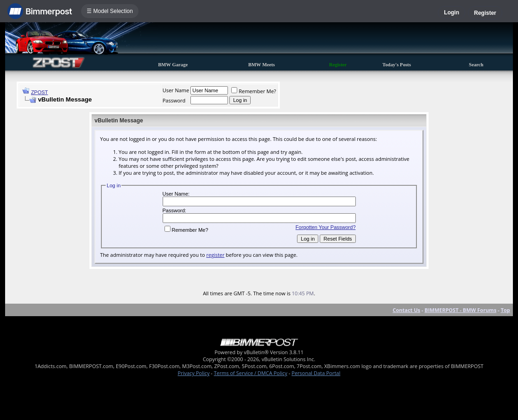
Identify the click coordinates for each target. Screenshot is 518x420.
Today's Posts (397, 65)
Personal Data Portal (316, 373)
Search (476, 65)
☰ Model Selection (110, 11)
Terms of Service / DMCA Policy (250, 373)
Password (174, 100)
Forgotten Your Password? (326, 227)
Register (485, 13)
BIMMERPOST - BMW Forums (460, 310)
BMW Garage (173, 65)
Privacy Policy (194, 373)
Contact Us (406, 310)
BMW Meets (262, 65)
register (215, 255)
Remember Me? (254, 91)
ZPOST (40, 92)
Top (505, 310)
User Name (176, 90)
